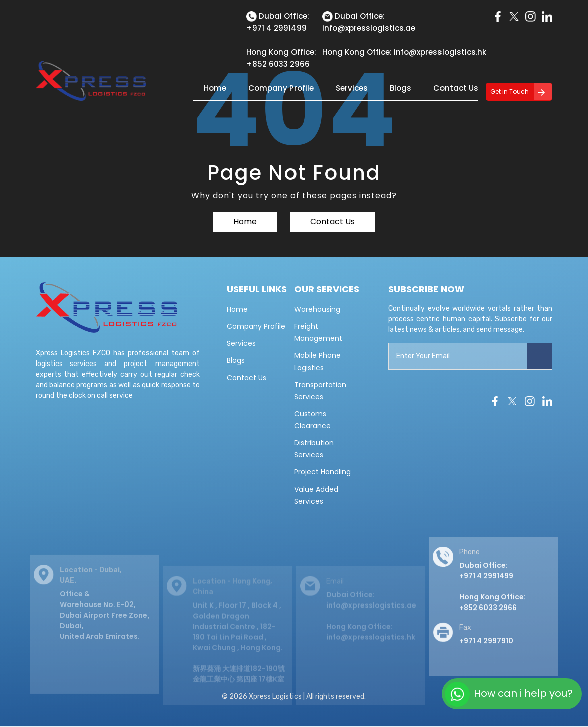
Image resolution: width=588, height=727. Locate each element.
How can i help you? (509, 694)
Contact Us (456, 88)
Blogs (401, 88)
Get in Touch (509, 92)
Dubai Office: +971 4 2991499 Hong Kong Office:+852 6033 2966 (492, 595)
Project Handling (322, 472)
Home (215, 88)
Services (352, 88)
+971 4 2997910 (486, 649)
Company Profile (281, 88)
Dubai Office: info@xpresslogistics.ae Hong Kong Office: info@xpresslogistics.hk (371, 623)
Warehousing (317, 309)
